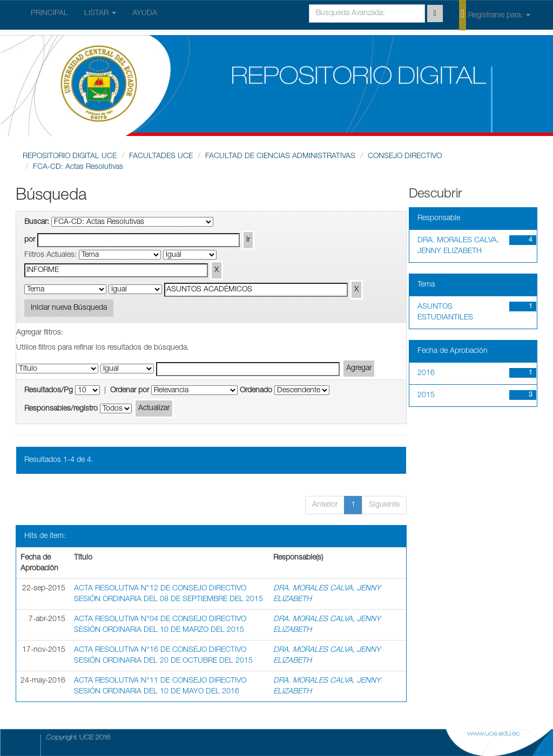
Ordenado (256, 391)
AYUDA (145, 13)
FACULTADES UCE (161, 156)
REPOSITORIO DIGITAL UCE (70, 156)
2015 (426, 396)
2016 (426, 373)
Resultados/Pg (49, 391)
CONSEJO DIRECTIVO (405, 156)
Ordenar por (130, 391)
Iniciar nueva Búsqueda (69, 308)
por (30, 240)
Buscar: (37, 222)
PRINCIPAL (49, 13)
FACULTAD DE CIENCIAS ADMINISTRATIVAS (280, 156)
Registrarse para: (495, 15)
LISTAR (100, 13)
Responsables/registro (61, 409)
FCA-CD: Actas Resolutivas (78, 167)
